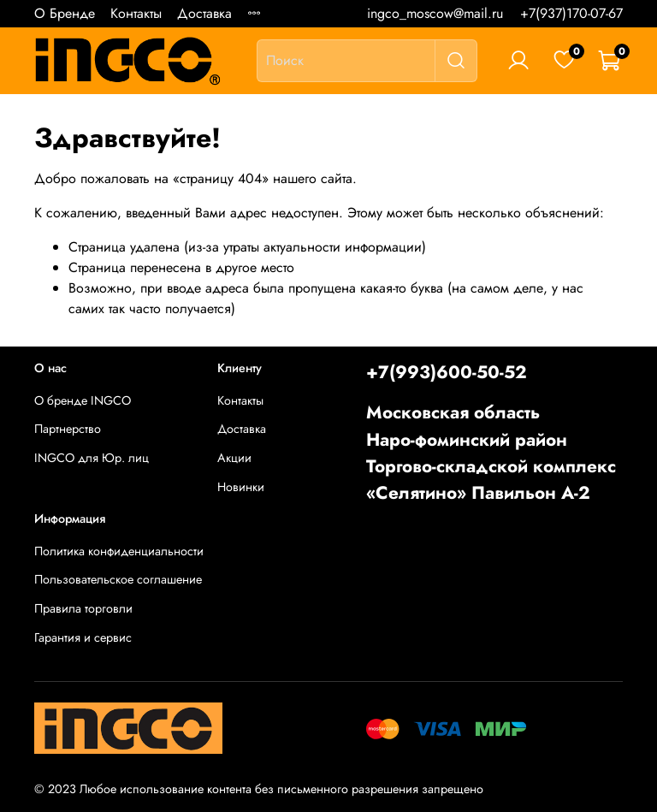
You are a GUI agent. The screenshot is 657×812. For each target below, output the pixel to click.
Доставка (204, 13)
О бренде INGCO (83, 400)
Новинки (241, 487)
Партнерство (68, 429)
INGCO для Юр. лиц (92, 458)
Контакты (136, 13)
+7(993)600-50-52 (447, 372)
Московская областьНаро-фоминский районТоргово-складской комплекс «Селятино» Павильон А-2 (491, 453)
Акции (234, 458)
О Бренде (65, 13)
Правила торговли (83, 608)
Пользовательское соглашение (118, 579)
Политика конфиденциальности (119, 551)
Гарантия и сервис (83, 637)
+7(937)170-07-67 (571, 13)
